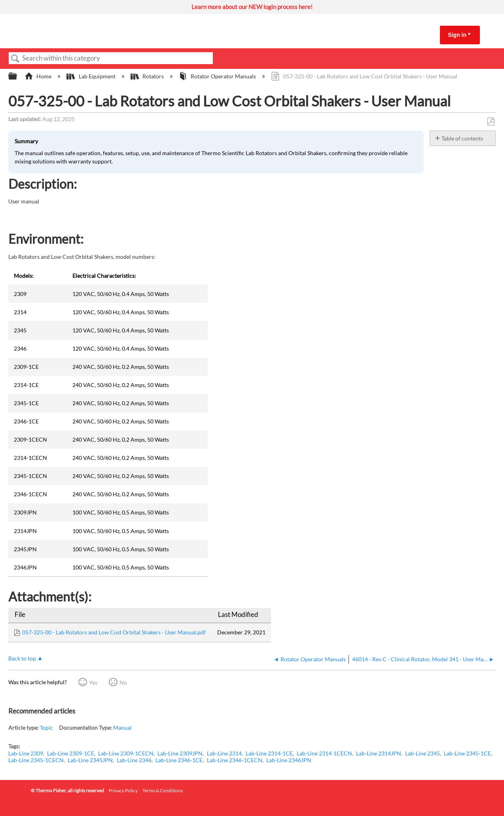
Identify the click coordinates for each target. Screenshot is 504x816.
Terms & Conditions (163, 790)
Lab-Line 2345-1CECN (36, 760)
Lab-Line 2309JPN (180, 753)
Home (39, 76)
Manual (122, 728)
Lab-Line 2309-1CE (71, 753)
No (123, 682)
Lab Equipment (91, 76)
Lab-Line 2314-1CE (269, 753)
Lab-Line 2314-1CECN (324, 753)
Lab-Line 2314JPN (379, 753)
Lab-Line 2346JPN (289, 760)
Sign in (457, 35)
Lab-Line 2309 (26, 753)
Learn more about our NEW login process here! (252, 7)
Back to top (22, 658)
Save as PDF (491, 122)
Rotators (148, 76)
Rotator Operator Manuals (218, 76)
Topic (46, 728)
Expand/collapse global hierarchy (18, 76)
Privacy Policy (123, 790)
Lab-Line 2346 (134, 760)
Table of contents (462, 138)
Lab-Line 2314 (224, 753)
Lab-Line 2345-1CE (467, 753)
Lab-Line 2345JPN (90, 760)
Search (15, 59)
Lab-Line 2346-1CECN (235, 760)
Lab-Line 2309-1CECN (126, 753)
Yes (93, 682)
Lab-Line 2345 (423, 753)
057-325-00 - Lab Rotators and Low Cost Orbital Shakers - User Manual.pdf (114, 632)
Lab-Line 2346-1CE (179, 760)
